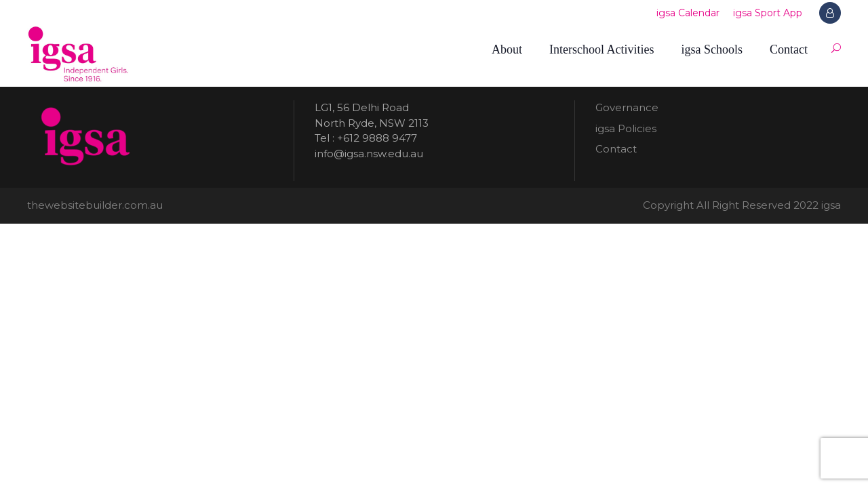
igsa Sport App (768, 13)
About (507, 49)
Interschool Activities (601, 49)
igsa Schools (712, 49)
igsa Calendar (688, 13)
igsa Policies (626, 128)
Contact (789, 49)
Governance (627, 107)
